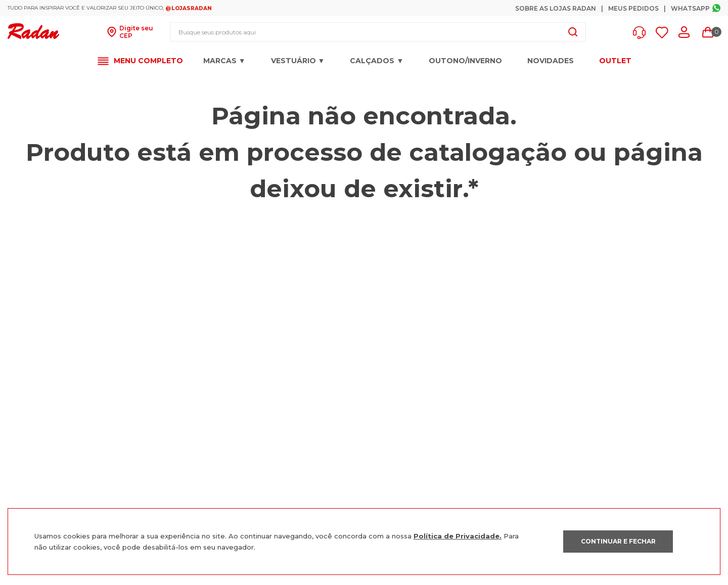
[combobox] (378, 32)
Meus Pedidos (633, 8)
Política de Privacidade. (458, 536)
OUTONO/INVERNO (465, 61)
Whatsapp (690, 8)
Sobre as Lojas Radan (556, 8)
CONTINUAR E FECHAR (618, 541)
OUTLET (615, 61)
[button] (642, 33)
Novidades (551, 61)
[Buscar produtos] (573, 32)
